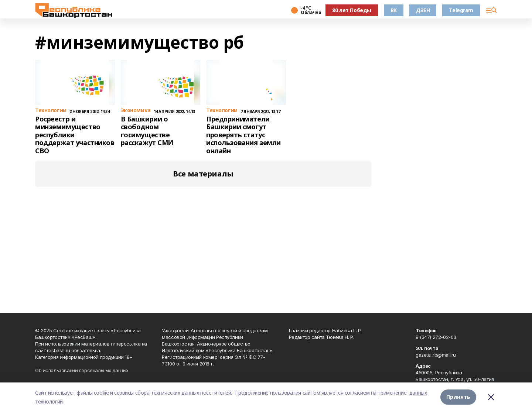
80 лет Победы (352, 10)
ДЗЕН (423, 10)
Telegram (461, 10)
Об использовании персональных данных (82, 370)
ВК (394, 10)
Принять (458, 397)
